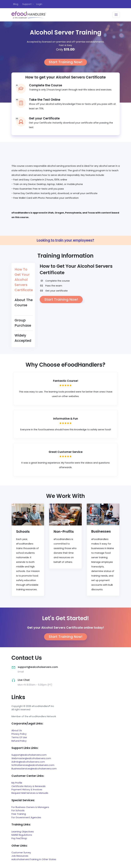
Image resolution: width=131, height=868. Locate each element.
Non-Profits (64, 532)
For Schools (18, 810)
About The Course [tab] (24, 303)
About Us (17, 730)
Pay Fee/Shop (19, 838)
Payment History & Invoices (27, 790)
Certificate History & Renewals (28, 786)
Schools (23, 532)
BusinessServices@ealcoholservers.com (34, 769)
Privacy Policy (19, 734)
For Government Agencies (26, 817)
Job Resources (20, 856)
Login (39, 4)
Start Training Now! (66, 62)
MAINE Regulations (22, 835)
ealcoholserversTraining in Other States (34, 859)
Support (27, 4)
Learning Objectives (23, 832)
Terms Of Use (19, 737)
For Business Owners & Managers (30, 807)
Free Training (19, 814)
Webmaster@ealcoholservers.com (31, 758)
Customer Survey (21, 853)
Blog (16, 4)
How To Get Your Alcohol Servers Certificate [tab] (24, 280)
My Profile (17, 783)
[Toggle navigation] (116, 15)
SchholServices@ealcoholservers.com (33, 765)
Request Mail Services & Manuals (30, 793)
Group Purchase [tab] (23, 323)
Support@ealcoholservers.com (29, 755)
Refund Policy (19, 741)
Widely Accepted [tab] (23, 338)
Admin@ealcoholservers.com (28, 762)
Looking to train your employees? (65, 240)
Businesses (101, 531)
